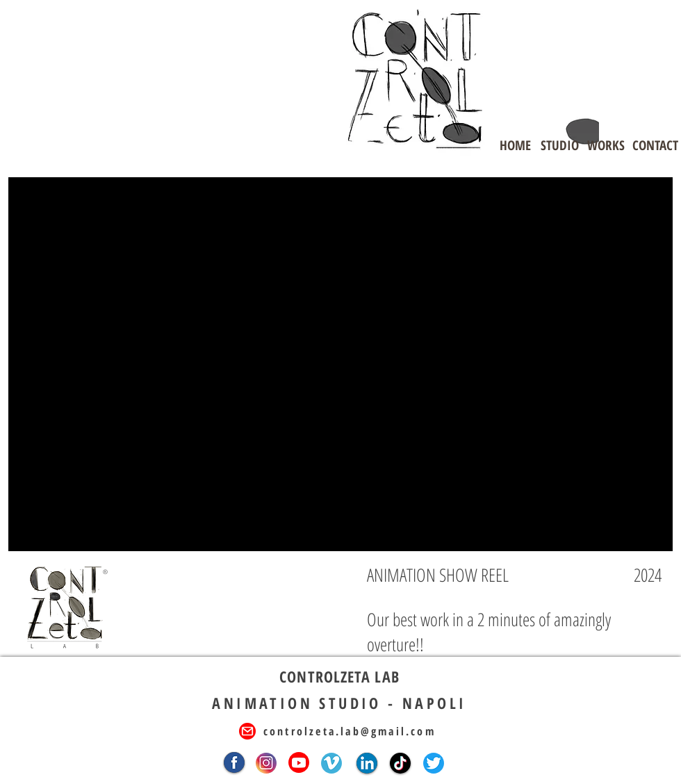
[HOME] (515, 145)
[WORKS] (606, 145)
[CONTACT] (655, 145)
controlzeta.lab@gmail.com (350, 731)
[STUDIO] (559, 145)
